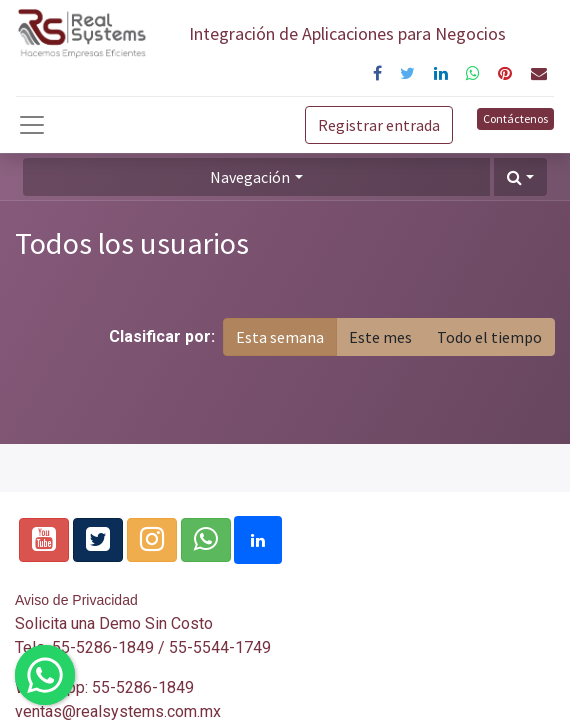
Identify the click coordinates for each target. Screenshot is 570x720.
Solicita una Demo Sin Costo (114, 623)
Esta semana (280, 337)
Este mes (380, 337)
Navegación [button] (250, 177)
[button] (520, 177)
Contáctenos (515, 118)
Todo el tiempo (489, 337)
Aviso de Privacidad (76, 600)
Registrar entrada (379, 125)
